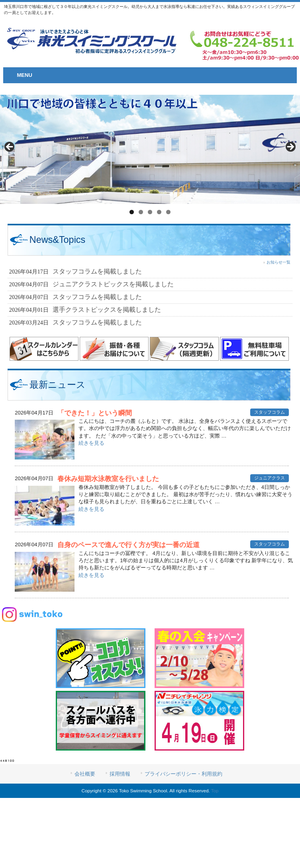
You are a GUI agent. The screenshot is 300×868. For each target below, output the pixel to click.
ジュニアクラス (270, 478)
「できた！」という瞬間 (95, 413)
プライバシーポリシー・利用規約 (183, 774)
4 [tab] (159, 212)
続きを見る (91, 443)
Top (215, 791)
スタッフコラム (270, 412)
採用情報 (120, 774)
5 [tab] (168, 212)
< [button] (10, 147)
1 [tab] (132, 212)
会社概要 (85, 774)
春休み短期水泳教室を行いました (108, 479)
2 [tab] (141, 212)
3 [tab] (150, 212)
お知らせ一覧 (278, 262)
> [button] (290, 147)
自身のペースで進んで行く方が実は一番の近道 (128, 545)
